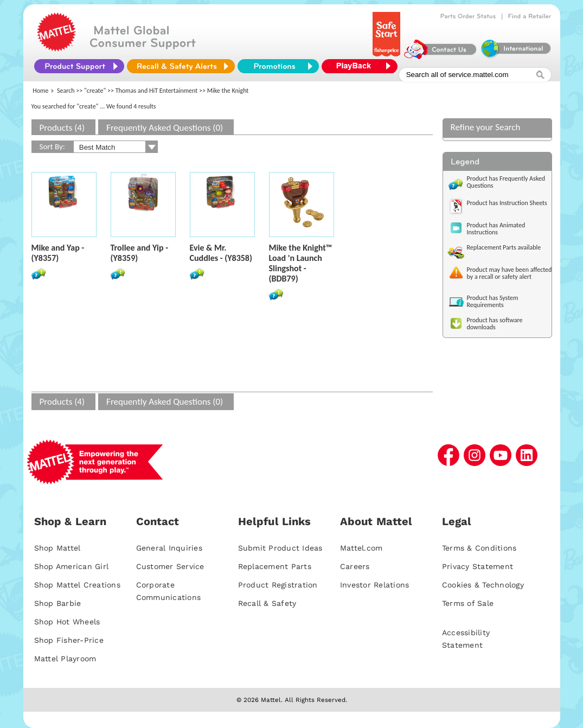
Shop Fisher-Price (69, 640)
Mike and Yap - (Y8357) (58, 253)
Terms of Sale (468, 603)
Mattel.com (361, 548)
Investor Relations (375, 585)
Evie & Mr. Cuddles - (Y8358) (221, 253)
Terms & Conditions (479, 548)
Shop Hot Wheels (67, 622)
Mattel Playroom (65, 659)
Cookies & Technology (483, 585)
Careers (355, 566)
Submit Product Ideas (280, 548)
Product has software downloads (495, 324)
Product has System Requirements (493, 301)
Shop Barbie (58, 603)
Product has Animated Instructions (496, 229)
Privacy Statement (478, 566)
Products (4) (62, 128)
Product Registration (278, 585)
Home (40, 91)
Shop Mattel (57, 548)
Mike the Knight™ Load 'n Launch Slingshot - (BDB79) (301, 263)
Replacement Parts (275, 566)
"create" (95, 91)
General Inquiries (169, 548)
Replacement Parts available (504, 247)
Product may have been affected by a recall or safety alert (510, 273)
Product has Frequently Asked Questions (506, 182)
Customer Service (170, 566)
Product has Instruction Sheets (507, 203)
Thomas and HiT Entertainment (157, 91)
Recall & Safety (267, 603)
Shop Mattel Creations (77, 585)
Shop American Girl (72, 566)
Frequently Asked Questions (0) (165, 128)
